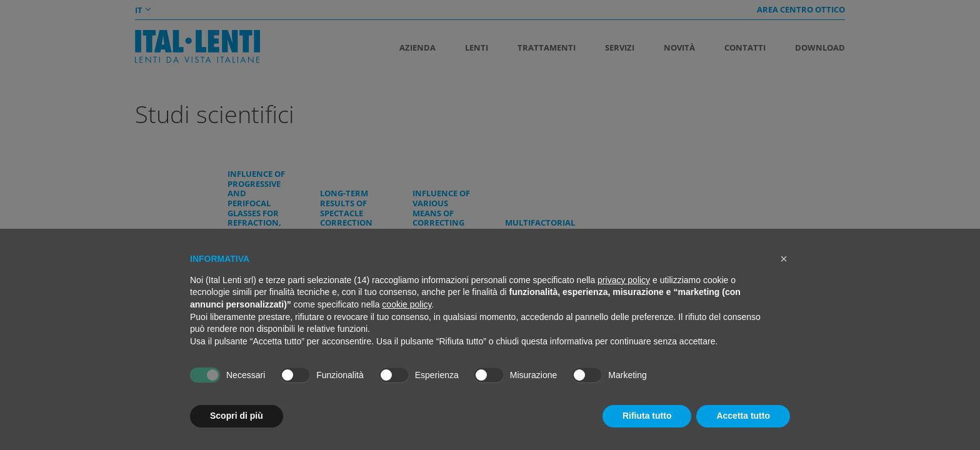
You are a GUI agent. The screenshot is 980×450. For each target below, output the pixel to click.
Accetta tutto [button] (743, 416)
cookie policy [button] (407, 304)
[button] (784, 259)
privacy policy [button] (624, 280)
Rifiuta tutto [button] (647, 416)
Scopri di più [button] (237, 416)
